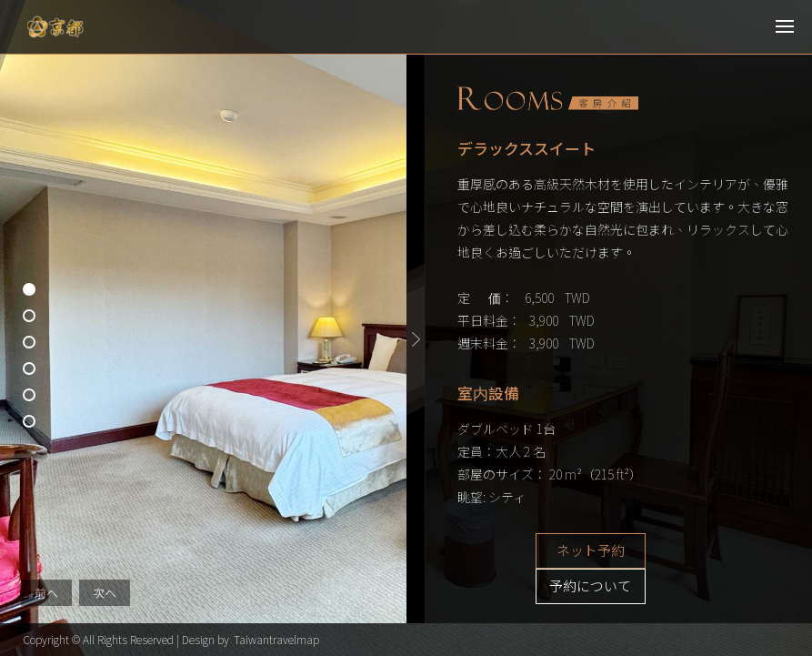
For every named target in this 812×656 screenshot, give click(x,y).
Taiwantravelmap (276, 639)
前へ (46, 593)
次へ (105, 593)
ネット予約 (557, 551)
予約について (694, 551)
